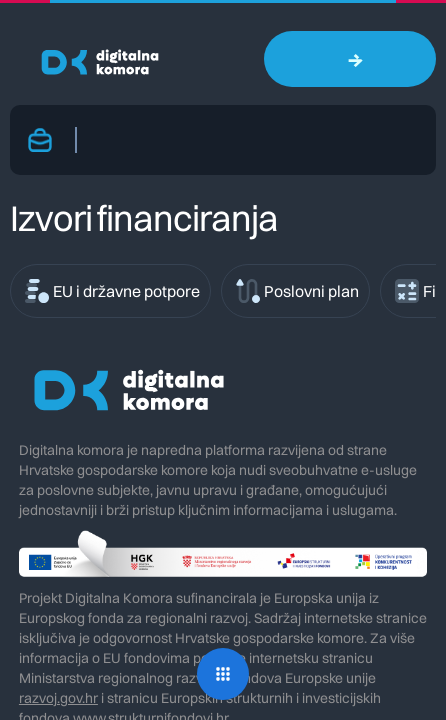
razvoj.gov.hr (58, 698)
